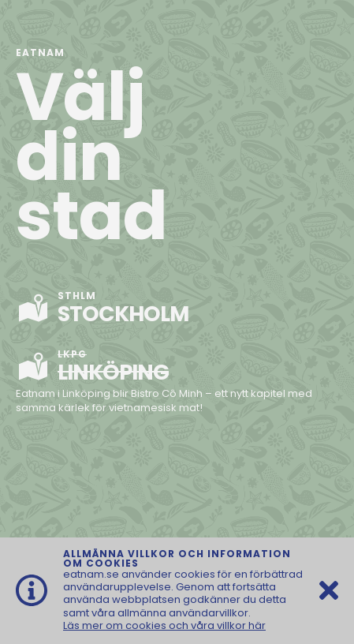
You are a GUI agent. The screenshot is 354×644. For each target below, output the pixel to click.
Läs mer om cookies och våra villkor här (164, 625)
